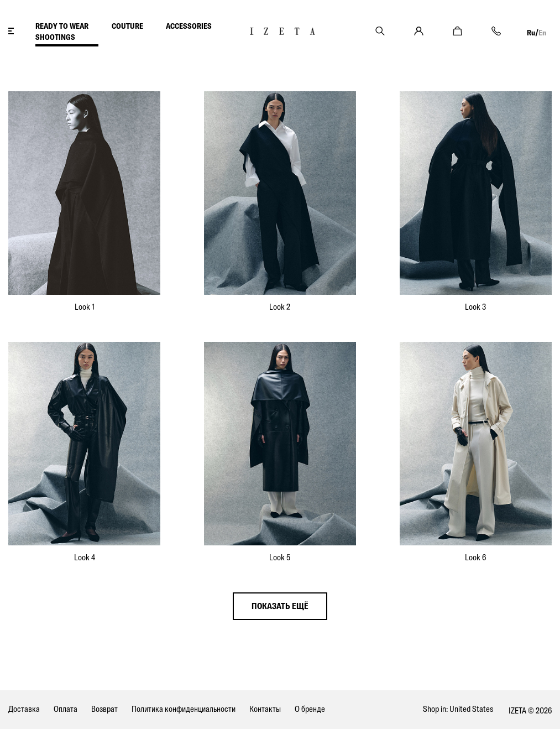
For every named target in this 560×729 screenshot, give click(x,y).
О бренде (310, 709)
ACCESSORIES (189, 26)
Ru (531, 33)
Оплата (66, 709)
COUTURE (127, 26)
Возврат (104, 709)
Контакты (265, 709)
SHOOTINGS (55, 37)
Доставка (24, 709)
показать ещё (280, 606)
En (542, 33)
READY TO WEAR (62, 26)
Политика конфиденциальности (184, 709)
